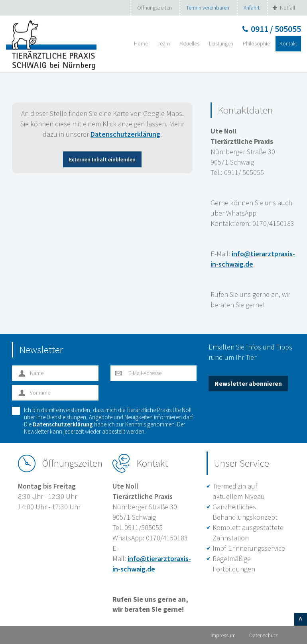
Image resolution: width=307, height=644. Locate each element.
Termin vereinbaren (208, 8)
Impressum (223, 635)
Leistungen (221, 43)
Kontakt (288, 43)
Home (141, 43)
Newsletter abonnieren (248, 383)
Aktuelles (189, 43)
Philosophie (256, 43)
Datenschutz (264, 635)
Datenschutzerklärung (125, 134)
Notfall (287, 8)
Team (164, 43)
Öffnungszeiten (154, 8)
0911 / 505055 (276, 29)
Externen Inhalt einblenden (102, 159)
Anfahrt (252, 8)
